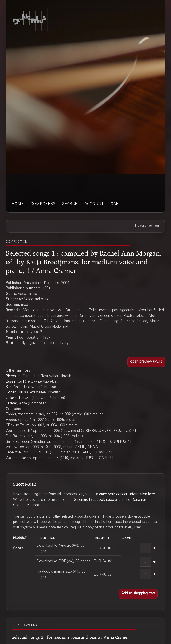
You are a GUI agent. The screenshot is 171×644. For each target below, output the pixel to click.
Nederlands (144, 226)
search (70, 204)
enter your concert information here (127, 494)
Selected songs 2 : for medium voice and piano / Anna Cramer (70, 637)
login (158, 226)
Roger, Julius (16, 393)
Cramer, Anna (16, 404)
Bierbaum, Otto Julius (22, 376)
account (94, 204)
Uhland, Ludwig (18, 398)
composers (43, 204)
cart (116, 204)
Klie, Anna (14, 387)
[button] (146, 362)
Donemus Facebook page (93, 500)
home (18, 204)
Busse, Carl (15, 382)
